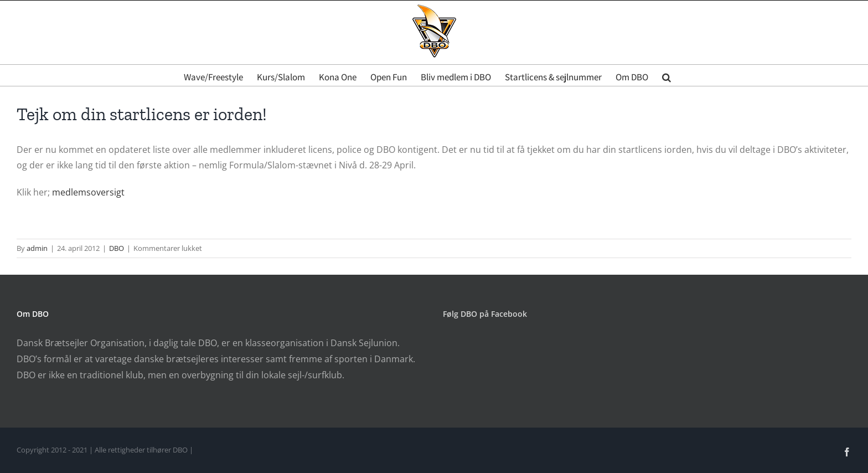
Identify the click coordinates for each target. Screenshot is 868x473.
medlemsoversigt (88, 192)
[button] (666, 75)
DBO (117, 248)
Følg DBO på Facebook (485, 314)
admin (37, 248)
